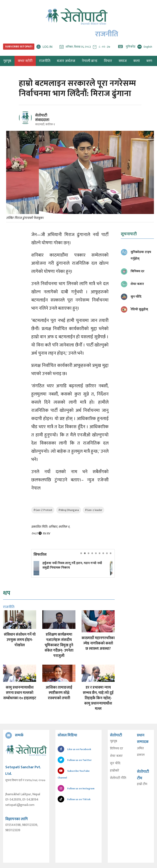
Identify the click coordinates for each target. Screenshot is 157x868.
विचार (108, 61)
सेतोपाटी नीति (118, 778)
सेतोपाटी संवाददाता (42, 118)
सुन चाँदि (115, 763)
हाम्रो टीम (142, 784)
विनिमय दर (116, 748)
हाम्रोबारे (114, 771)
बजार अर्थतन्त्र (66, 61)
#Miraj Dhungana (69, 510)
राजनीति (45, 61)
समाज (123, 61)
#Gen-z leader (94, 510)
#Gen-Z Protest (43, 510)
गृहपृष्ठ (113, 741)
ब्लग (149, 61)
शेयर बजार (116, 756)
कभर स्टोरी (25, 61)
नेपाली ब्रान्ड (90, 61)
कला (137, 61)
